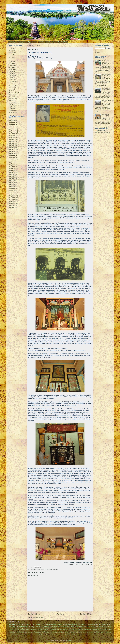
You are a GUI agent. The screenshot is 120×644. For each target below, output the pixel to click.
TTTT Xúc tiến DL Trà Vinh (28, 634)
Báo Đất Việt (97, 633)
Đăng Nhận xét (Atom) (38, 617)
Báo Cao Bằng (54, 633)
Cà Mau (11, 54)
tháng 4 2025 (12, 142)
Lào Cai (11, 73)
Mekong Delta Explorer (68, 626)
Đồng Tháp (40, 569)
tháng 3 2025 (12, 144)
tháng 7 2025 (12, 136)
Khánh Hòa (12, 70)
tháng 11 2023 (13, 171)
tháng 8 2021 (12, 208)
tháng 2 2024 (12, 165)
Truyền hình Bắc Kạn (49, 634)
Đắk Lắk (11, 108)
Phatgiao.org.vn (103, 625)
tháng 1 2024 (12, 167)
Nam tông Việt (62, 42)
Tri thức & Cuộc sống (36, 626)
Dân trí (68, 628)
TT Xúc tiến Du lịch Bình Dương (76, 629)
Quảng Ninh (12, 87)
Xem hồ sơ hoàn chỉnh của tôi (102, 133)
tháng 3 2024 (12, 163)
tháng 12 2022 (13, 190)
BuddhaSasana (38, 633)
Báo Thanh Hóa (18, 629)
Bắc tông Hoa (22, 42)
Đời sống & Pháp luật (93, 634)
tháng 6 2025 (12, 138)
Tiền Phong (20, 628)
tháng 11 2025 (13, 128)
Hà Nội (11, 62)
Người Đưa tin (91, 631)
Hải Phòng (12, 68)
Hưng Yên (12, 66)
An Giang (11, 48)
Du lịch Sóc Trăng (83, 631)
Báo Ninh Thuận (82, 633)
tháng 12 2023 (13, 169)
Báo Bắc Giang (104, 629)
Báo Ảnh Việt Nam (23, 626)
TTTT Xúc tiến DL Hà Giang (16, 634)
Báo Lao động (80, 626)
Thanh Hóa (12, 95)
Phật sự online (108, 631)
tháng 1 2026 (12, 124)
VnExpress (12, 626)
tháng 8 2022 (12, 198)
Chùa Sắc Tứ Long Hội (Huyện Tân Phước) (106, 76)
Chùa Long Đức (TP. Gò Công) (105, 115)
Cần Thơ (11, 56)
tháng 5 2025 (12, 140)
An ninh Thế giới (95, 629)
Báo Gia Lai (67, 633)
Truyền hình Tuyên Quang (60, 634)
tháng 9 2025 (12, 132)
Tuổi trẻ (46, 628)
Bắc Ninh (11, 50)
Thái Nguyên (12, 97)
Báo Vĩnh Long (90, 633)
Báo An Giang (61, 628)
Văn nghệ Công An (21, 633)
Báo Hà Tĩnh (105, 628)
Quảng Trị (12, 89)
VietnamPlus (13, 633)
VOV (26, 628)
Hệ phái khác (32, 42)
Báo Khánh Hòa (74, 633)
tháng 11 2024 (13, 151)
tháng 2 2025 (12, 145)
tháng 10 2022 (13, 194)
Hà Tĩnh (11, 64)
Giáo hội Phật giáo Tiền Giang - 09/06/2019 (80, 564)
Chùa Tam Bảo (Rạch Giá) (105, 62)
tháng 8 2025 (12, 134)
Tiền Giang (55, 569)
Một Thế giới (108, 633)
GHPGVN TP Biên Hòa (88, 625)
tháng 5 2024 (12, 161)
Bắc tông (12, 42)
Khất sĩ (41, 42)
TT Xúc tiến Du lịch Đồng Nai (57, 631)
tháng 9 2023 (12, 175)
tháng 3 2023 (12, 184)
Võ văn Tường (15, 624)
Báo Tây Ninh (26, 629)
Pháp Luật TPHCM (45, 631)
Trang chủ (60, 614)
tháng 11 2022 (13, 192)
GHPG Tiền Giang (48, 569)
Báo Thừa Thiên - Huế (62, 629)
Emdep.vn (103, 633)
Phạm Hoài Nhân (101, 130)
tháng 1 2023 (12, 188)
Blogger (69, 640)
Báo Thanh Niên (56, 626)
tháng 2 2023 (12, 186)
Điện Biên (11, 104)
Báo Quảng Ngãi (18, 631)
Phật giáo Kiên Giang (99, 631)
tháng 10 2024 (13, 153)
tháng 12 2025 (13, 126)
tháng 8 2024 (12, 155)
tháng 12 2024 (13, 149)
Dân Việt (83, 628)
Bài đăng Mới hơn (34, 614)
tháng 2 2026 (12, 122)
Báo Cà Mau (61, 633)
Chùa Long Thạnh (106, 88)
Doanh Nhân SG (76, 628)
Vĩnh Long (12, 103)
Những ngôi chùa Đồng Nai (54, 625)
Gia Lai (11, 58)
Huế (10, 60)
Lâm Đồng (12, 75)
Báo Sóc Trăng (75, 631)
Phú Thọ (11, 83)
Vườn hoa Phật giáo (80, 634)
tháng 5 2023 (12, 180)
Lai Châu (11, 71)
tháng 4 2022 (12, 204)
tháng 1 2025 (12, 147)
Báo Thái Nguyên (28, 631)
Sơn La (11, 91)
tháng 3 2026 (12, 120)
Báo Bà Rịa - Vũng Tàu (36, 628)
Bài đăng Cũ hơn (86, 614)
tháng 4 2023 (12, 182)
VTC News (68, 631)
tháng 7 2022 (12, 200)
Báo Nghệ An (53, 629)
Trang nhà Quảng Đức (39, 634)
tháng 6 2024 (12, 159)
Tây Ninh (11, 101)
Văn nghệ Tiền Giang (71, 634)
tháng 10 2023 (13, 173)
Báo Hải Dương (103, 626)
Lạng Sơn (11, 77)
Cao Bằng (12, 52)
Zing (87, 634)
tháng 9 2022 (12, 196)
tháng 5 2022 (12, 202)
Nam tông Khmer (51, 42)
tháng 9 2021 (12, 206)
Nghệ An (11, 79)
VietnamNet (46, 626)
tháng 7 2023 (12, 178)
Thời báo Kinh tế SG (91, 626)
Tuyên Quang (12, 99)
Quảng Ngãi (12, 85)
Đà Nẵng (11, 106)
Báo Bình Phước (46, 633)
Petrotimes (87, 629)
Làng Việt (46, 629)
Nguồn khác (36, 631)
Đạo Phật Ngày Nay (30, 633)
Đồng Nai (11, 110)
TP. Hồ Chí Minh (13, 93)
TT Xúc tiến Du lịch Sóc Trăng (93, 628)
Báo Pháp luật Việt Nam (37, 629)
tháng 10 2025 (13, 130)
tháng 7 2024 (12, 157)
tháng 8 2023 (12, 176)
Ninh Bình (12, 81)
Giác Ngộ (53, 628)
